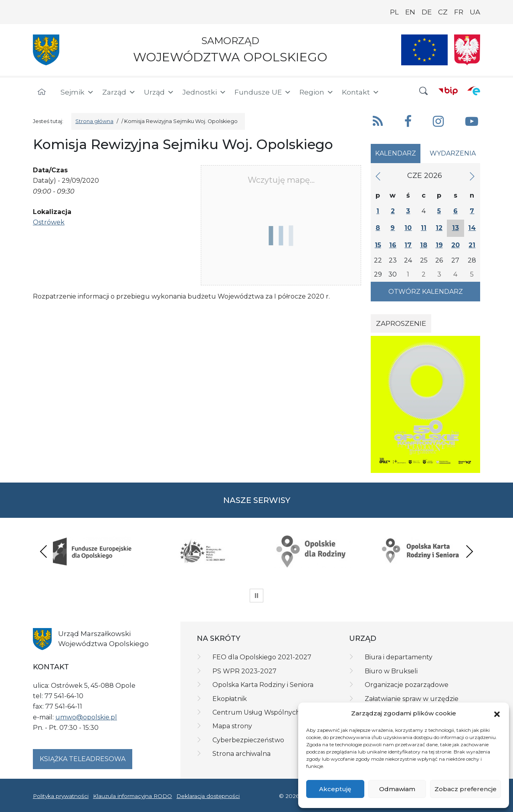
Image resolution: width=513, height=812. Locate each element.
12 (439, 228)
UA (475, 12)
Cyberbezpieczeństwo (248, 740)
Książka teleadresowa (83, 759)
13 (455, 228)
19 (439, 245)
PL (394, 12)
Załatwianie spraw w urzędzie (412, 699)
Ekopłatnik (230, 699)
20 (455, 245)
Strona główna (94, 121)
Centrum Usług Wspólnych (256, 712)
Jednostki (204, 92)
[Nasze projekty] (424, 50)
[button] (497, 714)
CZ (443, 12)
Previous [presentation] (44, 551)
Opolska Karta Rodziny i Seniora (263, 685)
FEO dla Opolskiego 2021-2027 (262, 657)
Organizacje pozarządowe (407, 685)
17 (408, 245)
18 (424, 245)
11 (424, 228)
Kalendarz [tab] (396, 153)
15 (378, 245)
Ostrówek (49, 222)
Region (317, 92)
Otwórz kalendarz (426, 292)
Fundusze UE (263, 92)
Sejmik (77, 92)
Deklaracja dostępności (208, 796)
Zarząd (119, 92)
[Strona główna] (42, 92)
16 (393, 245)
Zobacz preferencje (466, 789)
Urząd (159, 92)
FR (459, 12)
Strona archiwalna (241, 754)
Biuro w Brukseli (391, 671)
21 (472, 245)
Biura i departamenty (399, 657)
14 (472, 228)
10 (408, 228)
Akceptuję (335, 789)
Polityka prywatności (61, 796)
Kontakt (361, 92)
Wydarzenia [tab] (453, 153)
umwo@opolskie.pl (86, 717)
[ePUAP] (474, 91)
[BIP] (448, 91)
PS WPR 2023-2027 (244, 671)
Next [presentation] (469, 551)
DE (427, 12)
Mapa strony (232, 726)
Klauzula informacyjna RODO (132, 796)
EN (410, 12)
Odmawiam (397, 789)
